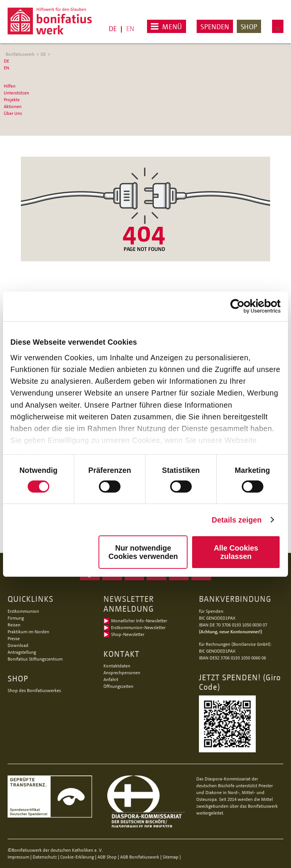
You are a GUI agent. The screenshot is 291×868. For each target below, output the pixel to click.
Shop (249, 27)
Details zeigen (237, 520)
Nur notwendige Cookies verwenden (143, 552)
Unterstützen (16, 93)
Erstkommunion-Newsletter (138, 627)
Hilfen (10, 86)
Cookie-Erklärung (77, 857)
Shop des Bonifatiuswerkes (34, 690)
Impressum (18, 857)
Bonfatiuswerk (20, 54)
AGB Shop (107, 857)
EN (130, 28)
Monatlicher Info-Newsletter (139, 621)
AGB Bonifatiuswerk (140, 857)
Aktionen (13, 106)
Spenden (215, 27)
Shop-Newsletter (128, 634)
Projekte (12, 100)
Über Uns (13, 113)
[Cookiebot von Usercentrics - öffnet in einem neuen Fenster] (247, 306)
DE (113, 28)
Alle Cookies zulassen (236, 552)
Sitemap (171, 857)
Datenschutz (45, 857)
